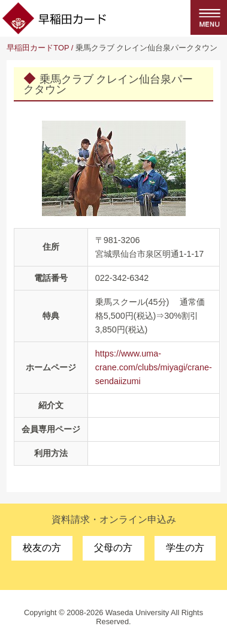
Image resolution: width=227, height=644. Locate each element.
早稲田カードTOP (38, 48)
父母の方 (113, 548)
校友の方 (42, 548)
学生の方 (185, 548)
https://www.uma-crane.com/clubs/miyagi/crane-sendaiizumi (154, 367)
